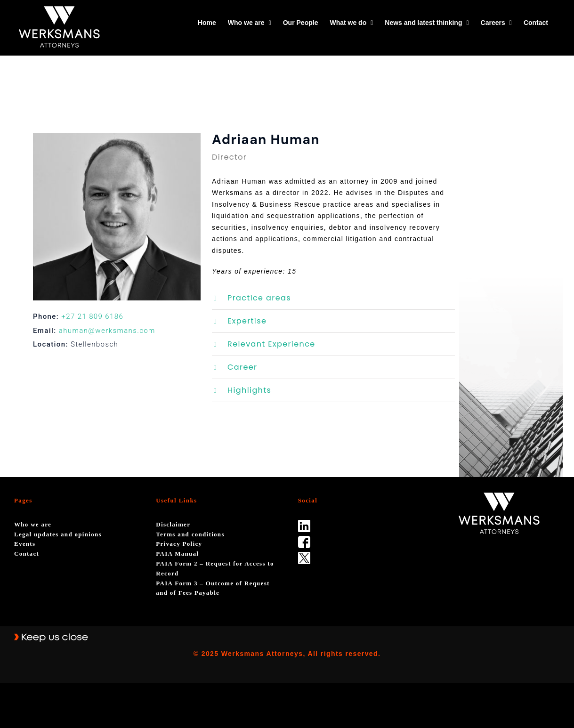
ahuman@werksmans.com (107, 331)
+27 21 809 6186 (92, 316)
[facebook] (304, 539)
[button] (333, 298)
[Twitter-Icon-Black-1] (304, 555)
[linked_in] (304, 523)
